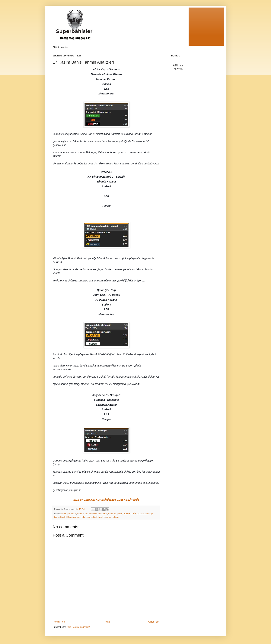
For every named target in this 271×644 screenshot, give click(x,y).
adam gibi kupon (69, 514)
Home (107, 622)
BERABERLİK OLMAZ (134, 514)
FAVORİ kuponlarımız (70, 517)
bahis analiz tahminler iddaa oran (92, 514)
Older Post (154, 622)
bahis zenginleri (115, 514)
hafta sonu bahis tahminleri (93, 517)
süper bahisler (113, 517)
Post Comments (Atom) (78, 627)
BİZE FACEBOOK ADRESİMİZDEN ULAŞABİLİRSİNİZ (106, 500)
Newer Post (59, 622)
